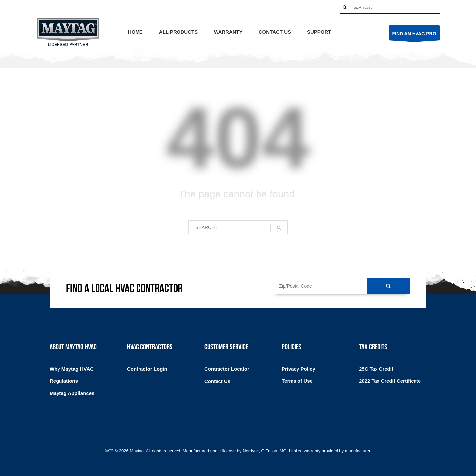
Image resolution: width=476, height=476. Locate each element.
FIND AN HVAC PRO (414, 36)
